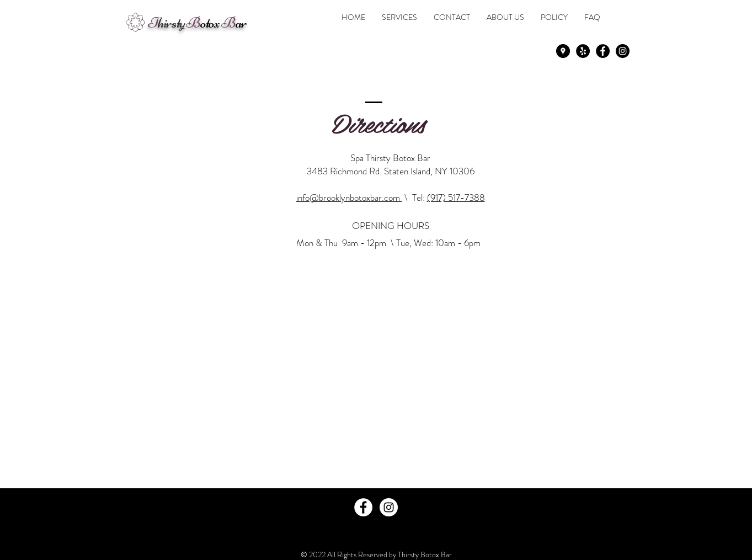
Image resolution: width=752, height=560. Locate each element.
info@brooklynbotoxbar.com (349, 198)
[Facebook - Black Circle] (603, 51)
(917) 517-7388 (456, 198)
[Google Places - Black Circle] (563, 51)
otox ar (197, 23)
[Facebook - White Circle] (363, 507)
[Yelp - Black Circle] (583, 51)
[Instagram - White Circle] (389, 507)
